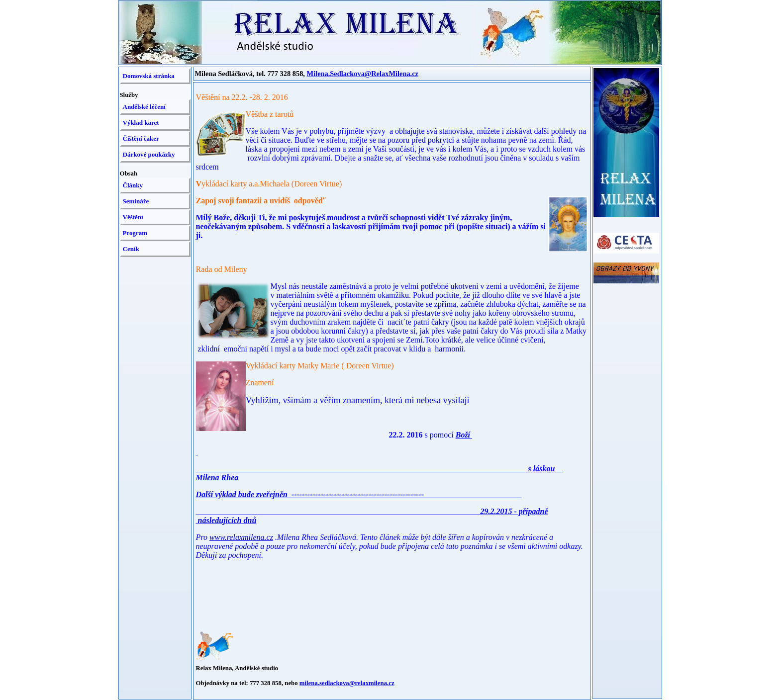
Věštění (133, 217)
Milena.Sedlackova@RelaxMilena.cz (363, 74)
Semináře (136, 201)
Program (135, 233)
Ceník (131, 249)
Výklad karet (141, 123)
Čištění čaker (141, 138)
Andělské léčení (144, 107)
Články (133, 185)
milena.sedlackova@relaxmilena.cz (347, 683)
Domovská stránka (149, 76)
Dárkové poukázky (149, 154)
